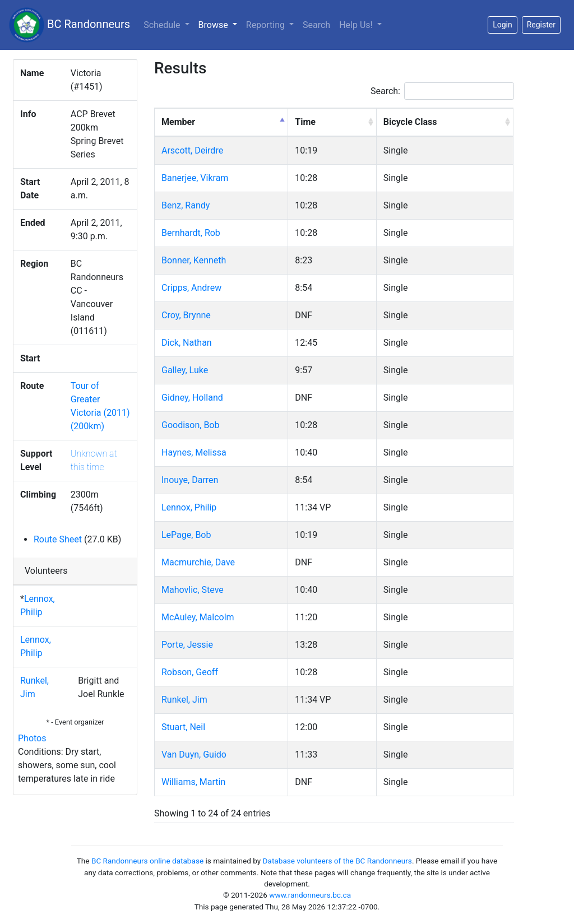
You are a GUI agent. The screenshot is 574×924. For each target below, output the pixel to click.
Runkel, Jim (184, 700)
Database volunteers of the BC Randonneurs (337, 861)
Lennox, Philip (189, 507)
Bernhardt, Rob (191, 233)
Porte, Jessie (187, 645)
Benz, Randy (186, 205)
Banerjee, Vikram (195, 178)
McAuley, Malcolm (198, 617)
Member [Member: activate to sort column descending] (178, 122)
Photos (32, 738)
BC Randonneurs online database (147, 861)
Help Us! (357, 25)
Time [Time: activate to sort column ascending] (305, 122)
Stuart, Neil (183, 727)
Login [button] (503, 25)
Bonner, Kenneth (194, 260)
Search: (442, 91)
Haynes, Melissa (194, 452)
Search (316, 25)
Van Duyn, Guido (194, 754)
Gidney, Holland (192, 398)
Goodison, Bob (190, 425)
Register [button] (541, 25)
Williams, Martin (193, 782)
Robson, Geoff (190, 672)
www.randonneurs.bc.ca (310, 895)
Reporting (267, 25)
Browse (220, 24)
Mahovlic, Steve (193, 590)
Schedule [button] (163, 25)
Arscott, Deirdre (192, 150)
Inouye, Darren (190, 480)
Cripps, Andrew (191, 288)
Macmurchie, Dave (198, 562)
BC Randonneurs (70, 25)
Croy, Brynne (186, 315)
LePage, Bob (186, 535)
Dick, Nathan (187, 343)
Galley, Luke (185, 370)
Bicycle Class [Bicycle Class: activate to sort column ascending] (410, 122)
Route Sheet (58, 539)
